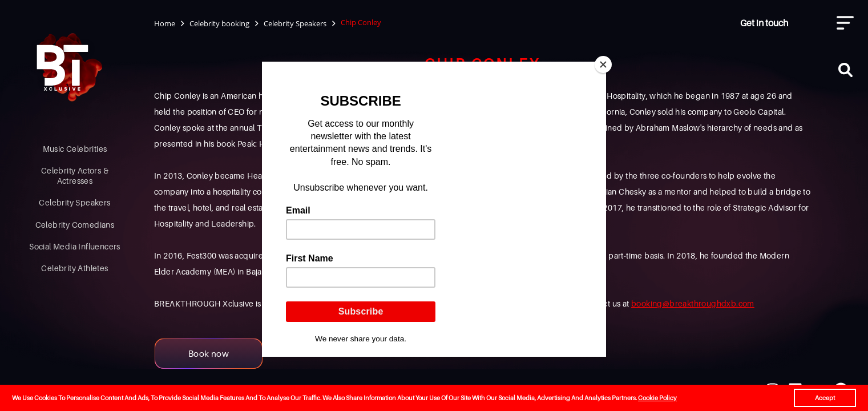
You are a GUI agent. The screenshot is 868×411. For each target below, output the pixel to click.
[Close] (603, 65)
